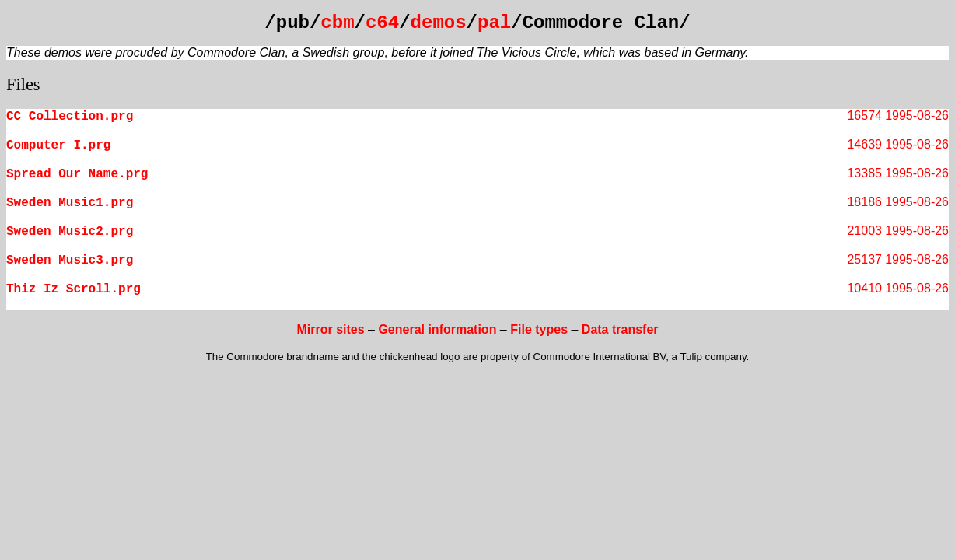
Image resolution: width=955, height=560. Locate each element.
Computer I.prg (58, 145)
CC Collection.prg (70, 117)
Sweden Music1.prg (70, 203)
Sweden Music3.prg (70, 261)
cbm (337, 23)
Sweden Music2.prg (70, 232)
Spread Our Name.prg (77, 174)
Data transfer (620, 329)
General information (437, 329)
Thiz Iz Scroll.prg (73, 289)
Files (23, 84)
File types (539, 329)
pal (494, 23)
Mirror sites (330, 329)
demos (439, 23)
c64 (382, 23)
